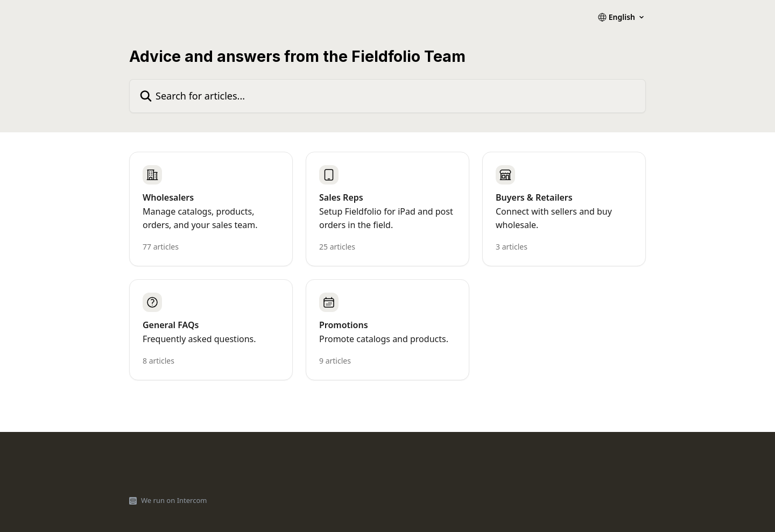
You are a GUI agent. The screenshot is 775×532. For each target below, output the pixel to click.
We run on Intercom (174, 500)
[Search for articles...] (387, 96)
